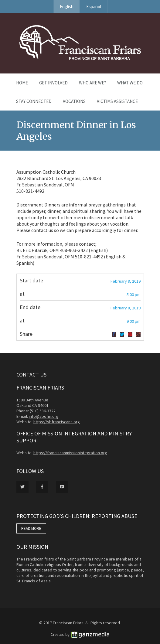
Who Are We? (92, 83)
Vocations (74, 101)
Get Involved (53, 83)
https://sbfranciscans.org (57, 422)
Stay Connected (34, 101)
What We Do (130, 83)
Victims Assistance (117, 101)
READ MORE (31, 528)
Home (22, 83)
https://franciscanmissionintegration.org (70, 453)
